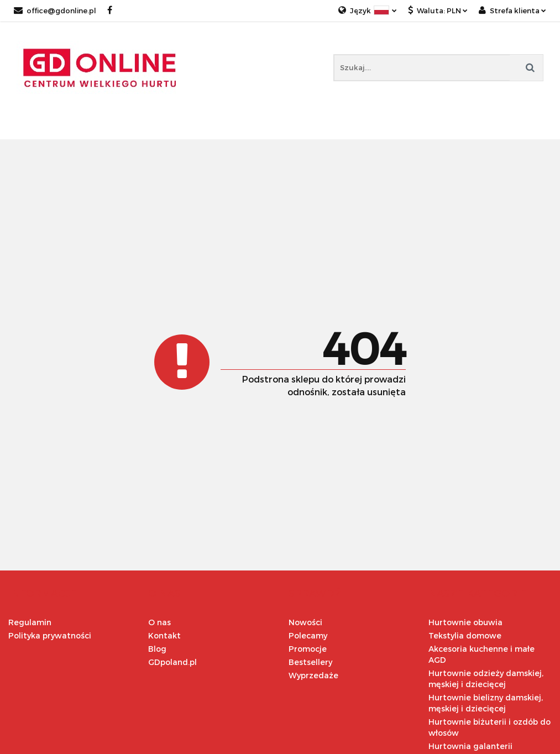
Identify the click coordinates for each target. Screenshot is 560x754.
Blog (157, 649)
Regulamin (30, 622)
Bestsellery (310, 662)
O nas (159, 622)
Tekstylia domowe (465, 635)
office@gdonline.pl (55, 11)
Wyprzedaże (313, 675)
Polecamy (308, 635)
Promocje (308, 649)
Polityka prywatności (50, 635)
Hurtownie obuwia (465, 622)
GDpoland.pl (172, 662)
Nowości (305, 622)
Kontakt (164, 635)
